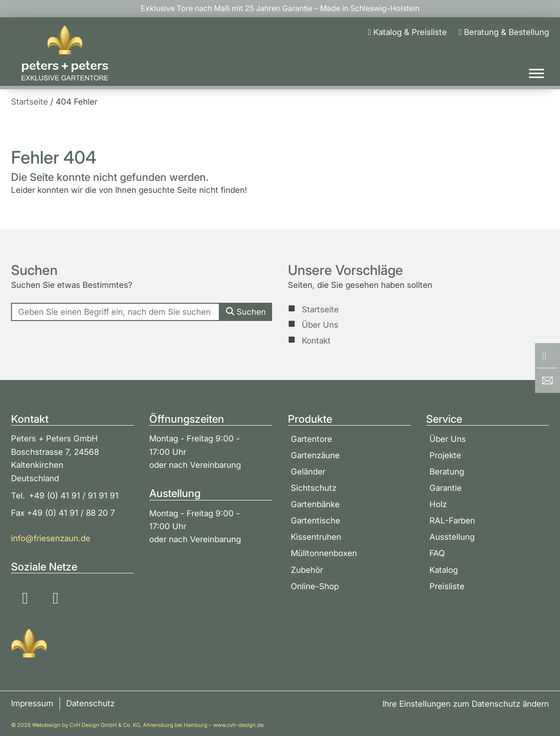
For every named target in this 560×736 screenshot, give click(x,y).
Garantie (446, 488)
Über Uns (320, 325)
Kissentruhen (316, 537)
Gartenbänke (315, 504)
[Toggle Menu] (536, 73)
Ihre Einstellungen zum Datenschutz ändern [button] (466, 704)
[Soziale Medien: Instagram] (25, 599)
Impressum (32, 704)
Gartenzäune (315, 455)
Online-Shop (315, 586)
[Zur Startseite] (65, 53)
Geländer (308, 471)
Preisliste (447, 586)
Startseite (320, 309)
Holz (438, 504)
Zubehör (307, 570)
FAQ (437, 553)
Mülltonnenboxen (324, 553)
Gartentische (316, 520)
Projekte (445, 455)
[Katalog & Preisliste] (407, 32)
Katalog (444, 570)
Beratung (447, 471)
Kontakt (316, 340)
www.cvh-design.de (238, 725)
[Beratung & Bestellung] (504, 32)
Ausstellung (452, 537)
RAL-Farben (452, 520)
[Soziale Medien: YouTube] (55, 599)
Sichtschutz (314, 488)
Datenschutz (90, 704)
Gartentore (311, 439)
